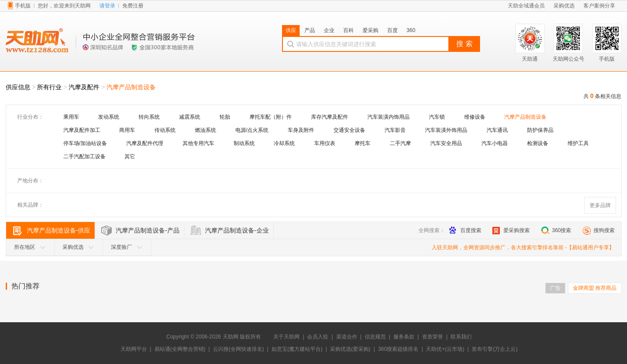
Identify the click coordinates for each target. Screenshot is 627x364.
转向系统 (149, 117)
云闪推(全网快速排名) (238, 349)
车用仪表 (325, 143)
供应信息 (18, 87)
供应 (291, 30)
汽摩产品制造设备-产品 (148, 230)
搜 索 (464, 44)
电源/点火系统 (252, 130)
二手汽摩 (400, 143)
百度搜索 (465, 230)
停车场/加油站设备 (85, 143)
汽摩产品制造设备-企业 (237, 230)
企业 (329, 30)
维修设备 (475, 117)
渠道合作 (347, 337)
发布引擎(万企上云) (495, 349)
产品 (310, 30)
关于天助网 (286, 337)
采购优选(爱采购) (350, 349)
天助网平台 (134, 349)
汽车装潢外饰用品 (446, 130)
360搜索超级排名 (398, 349)
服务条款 (404, 337)
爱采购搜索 (511, 230)
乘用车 (71, 117)
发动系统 (109, 117)
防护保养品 (540, 130)
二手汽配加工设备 (84, 157)
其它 (130, 157)
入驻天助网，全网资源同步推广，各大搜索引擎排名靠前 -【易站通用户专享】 (523, 248)
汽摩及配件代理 (145, 143)
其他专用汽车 (198, 143)
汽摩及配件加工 (82, 130)
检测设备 (538, 143)
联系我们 (461, 337)
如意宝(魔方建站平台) (297, 349)
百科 (348, 30)
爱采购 (370, 30)
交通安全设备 (349, 130)
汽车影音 (395, 130)
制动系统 (244, 143)
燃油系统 (205, 130)
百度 (392, 30)
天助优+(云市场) (445, 349)
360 (411, 30)
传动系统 (165, 130)
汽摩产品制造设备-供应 (59, 230)
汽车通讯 (497, 130)
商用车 (127, 130)
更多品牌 (600, 205)
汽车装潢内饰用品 (389, 117)
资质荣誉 (433, 337)
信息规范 (375, 337)
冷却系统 (284, 143)
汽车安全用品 (446, 143)
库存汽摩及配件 (330, 117)
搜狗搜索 (599, 230)
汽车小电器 (495, 143)
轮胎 (225, 117)
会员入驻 (318, 337)
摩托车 (363, 143)
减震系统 (190, 117)
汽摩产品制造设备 (131, 87)
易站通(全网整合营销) (180, 349)
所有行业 (49, 87)
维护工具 (578, 143)
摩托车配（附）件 (271, 117)
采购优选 (78, 247)
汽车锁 (437, 117)
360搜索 (556, 230)
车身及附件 (301, 130)
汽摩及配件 (84, 87)
